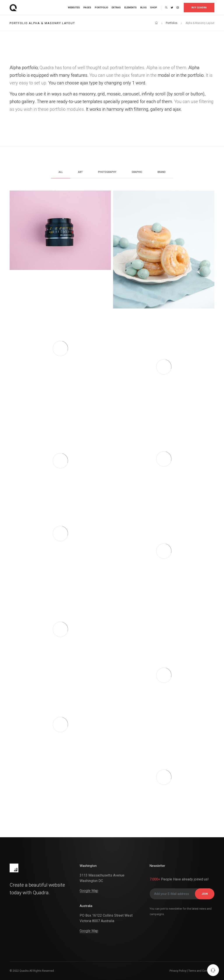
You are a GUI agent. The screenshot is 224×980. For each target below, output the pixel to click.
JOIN (205, 894)
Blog (143, 8)
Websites (74, 8)
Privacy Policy (178, 971)
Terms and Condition (201, 971)
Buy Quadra (199, 8)
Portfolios (172, 23)
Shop (154, 8)
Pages (87, 8)
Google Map (89, 891)
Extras (116, 8)
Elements (130, 8)
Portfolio (101, 8)
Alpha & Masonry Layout (200, 23)
